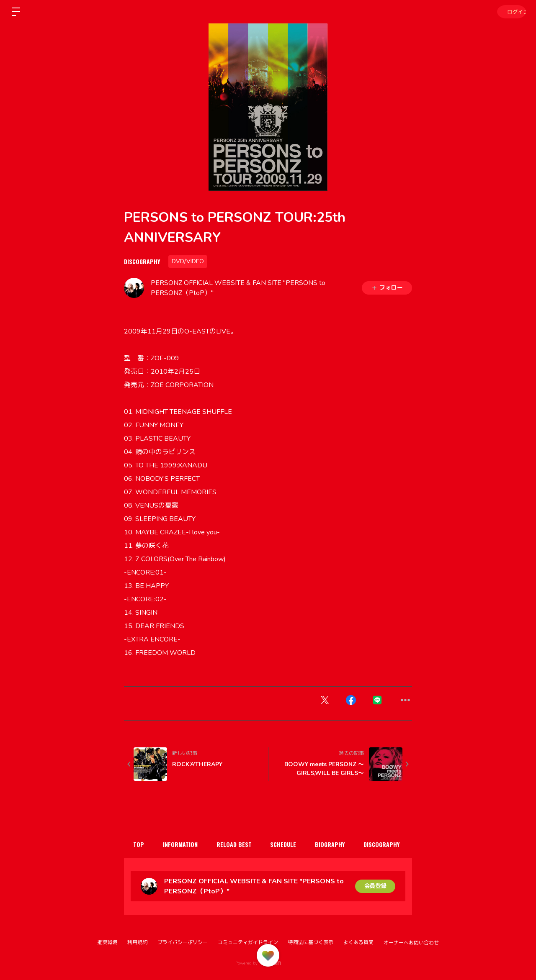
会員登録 (375, 886)
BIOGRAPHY (340, 844)
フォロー (387, 288)
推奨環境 (107, 942)
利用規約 (137, 942)
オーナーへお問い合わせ (411, 943)
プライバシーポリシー (183, 942)
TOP (140, 844)
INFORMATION (184, 844)
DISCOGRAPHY (142, 261)
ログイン (511, 12)
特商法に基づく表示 (311, 942)
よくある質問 (358, 942)
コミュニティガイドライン (248, 942)
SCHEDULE (291, 844)
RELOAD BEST (240, 844)
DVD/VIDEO (188, 261)
